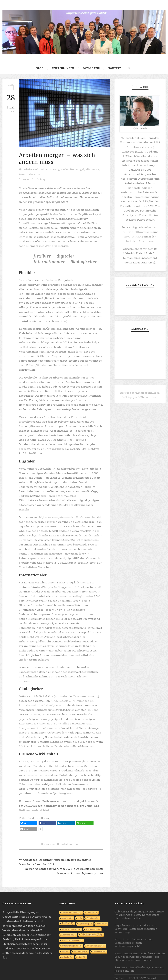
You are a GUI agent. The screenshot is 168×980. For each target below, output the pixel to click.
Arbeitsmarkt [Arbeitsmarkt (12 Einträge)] (91, 913)
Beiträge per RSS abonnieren (140, 394)
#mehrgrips (140, 239)
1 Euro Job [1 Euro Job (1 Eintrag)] (91, 891)
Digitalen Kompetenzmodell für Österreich (66, 502)
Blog (40, 68)
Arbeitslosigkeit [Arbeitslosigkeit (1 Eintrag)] (68, 914)
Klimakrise (92, 170)
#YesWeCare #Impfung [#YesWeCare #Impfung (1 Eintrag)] (71, 891)
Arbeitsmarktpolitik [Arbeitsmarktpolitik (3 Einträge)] (72, 925)
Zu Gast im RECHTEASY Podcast (135, 957)
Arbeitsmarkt (32, 170)
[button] (28, 803)
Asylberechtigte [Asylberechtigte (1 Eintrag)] (81, 930)
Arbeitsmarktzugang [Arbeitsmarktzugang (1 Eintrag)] (95, 925)
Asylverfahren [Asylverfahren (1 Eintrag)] (99, 930)
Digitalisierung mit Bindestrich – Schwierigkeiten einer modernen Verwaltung (136, 908)
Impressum (10, 975)
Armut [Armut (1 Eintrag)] (65, 930)
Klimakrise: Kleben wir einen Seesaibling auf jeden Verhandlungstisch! (133, 922)
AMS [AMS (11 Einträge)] (67, 902)
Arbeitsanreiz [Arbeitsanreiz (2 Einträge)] (93, 908)
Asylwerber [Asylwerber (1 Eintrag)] (67, 936)
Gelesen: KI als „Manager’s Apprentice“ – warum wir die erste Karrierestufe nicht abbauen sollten (139, 894)
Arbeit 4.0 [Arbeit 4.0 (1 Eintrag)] (102, 903)
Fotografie (91, 68)
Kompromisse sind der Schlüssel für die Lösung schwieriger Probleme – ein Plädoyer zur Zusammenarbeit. (139, 936)
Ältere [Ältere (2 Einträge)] (82, 936)
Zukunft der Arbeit (30, 174)
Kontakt (115, 68)
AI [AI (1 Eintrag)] (80, 897)
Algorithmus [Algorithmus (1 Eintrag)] (93, 897)
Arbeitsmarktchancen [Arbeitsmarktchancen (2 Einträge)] (72, 919)
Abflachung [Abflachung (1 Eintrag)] (67, 897)
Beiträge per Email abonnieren (61, 823)
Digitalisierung (51, 170)
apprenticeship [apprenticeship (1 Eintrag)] (85, 903)
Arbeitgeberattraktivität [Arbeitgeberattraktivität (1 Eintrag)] (71, 908)
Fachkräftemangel (73, 170)
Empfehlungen (63, 68)
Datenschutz (26, 975)
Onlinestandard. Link (34, 790)
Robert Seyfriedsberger (154, 975)
